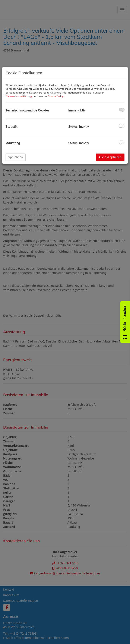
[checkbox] (122, 110)
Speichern (16, 157)
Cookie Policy (56, 96)
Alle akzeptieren (110, 157)
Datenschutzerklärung (19, 96)
